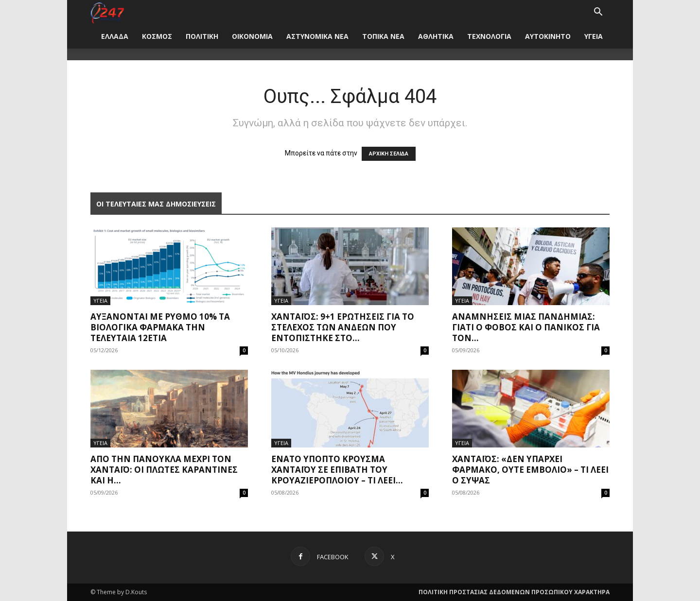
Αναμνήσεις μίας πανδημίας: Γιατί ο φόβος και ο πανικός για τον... (526, 327)
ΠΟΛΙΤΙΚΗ (202, 36)
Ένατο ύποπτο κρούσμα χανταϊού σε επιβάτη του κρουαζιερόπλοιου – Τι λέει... (337, 470)
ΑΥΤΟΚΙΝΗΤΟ (548, 36)
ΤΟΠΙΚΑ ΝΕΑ (383, 36)
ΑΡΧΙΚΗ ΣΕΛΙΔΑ (389, 154)
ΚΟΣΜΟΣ (157, 36)
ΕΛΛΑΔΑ (115, 36)
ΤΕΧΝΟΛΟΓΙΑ (489, 36)
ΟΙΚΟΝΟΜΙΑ (252, 36)
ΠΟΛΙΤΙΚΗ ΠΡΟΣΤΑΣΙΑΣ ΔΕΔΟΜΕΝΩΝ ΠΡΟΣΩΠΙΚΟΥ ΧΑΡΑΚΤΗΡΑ (514, 592)
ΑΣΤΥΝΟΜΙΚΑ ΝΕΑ (317, 36)
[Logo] (107, 12)
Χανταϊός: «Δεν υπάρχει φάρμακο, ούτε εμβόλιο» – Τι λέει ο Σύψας (530, 470)
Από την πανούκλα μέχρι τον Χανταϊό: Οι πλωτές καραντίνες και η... (164, 470)
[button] (598, 13)
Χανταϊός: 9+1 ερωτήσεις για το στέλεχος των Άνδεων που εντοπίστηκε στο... (343, 327)
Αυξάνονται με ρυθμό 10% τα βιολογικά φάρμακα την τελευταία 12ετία (160, 327)
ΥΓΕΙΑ (594, 36)
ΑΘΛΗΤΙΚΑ (436, 36)
